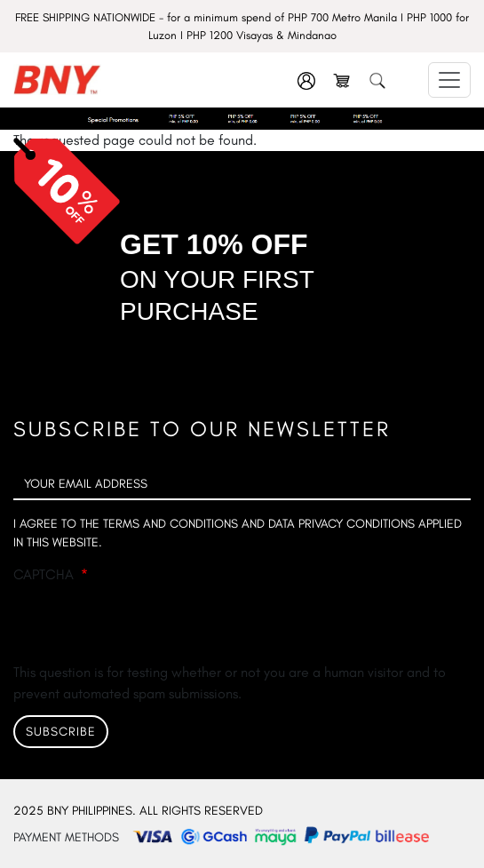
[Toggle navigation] (449, 80)
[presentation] (148, 627)
